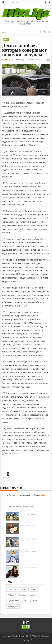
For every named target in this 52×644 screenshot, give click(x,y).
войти (44, 495)
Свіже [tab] (16, 507)
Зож (26, 601)
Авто (6, 40)
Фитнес (33, 589)
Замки (35, 601)
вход (48, 2)
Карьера (22, 595)
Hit (26, 625)
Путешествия (14, 601)
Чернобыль (13, 606)
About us (6, 2)
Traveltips (12, 589)
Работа (11, 595)
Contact (15, 2)
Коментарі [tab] (27, 507)
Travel (23, 589)
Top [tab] (9, 507)
